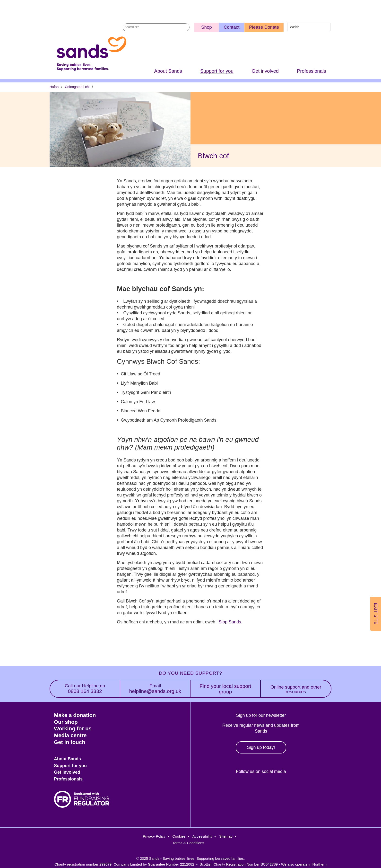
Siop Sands (230, 622)
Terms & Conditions (188, 843)
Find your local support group (225, 689)
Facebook (228, 788)
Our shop (66, 722)
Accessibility (202, 836)
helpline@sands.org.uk (155, 689)
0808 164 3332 (85, 689)
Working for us (73, 729)
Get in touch (69, 742)
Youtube (291, 788)
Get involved (265, 71)
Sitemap (226, 836)
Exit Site (376, 614)
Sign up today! (261, 747)
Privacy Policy (154, 836)
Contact (232, 27)
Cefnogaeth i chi (77, 87)
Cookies (179, 836)
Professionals (312, 71)
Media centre (70, 735)
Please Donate (264, 27)
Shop (207, 27)
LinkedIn (270, 788)
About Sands (168, 71)
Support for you (217, 71)
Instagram (249, 788)
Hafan (54, 87)
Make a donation (75, 715)
